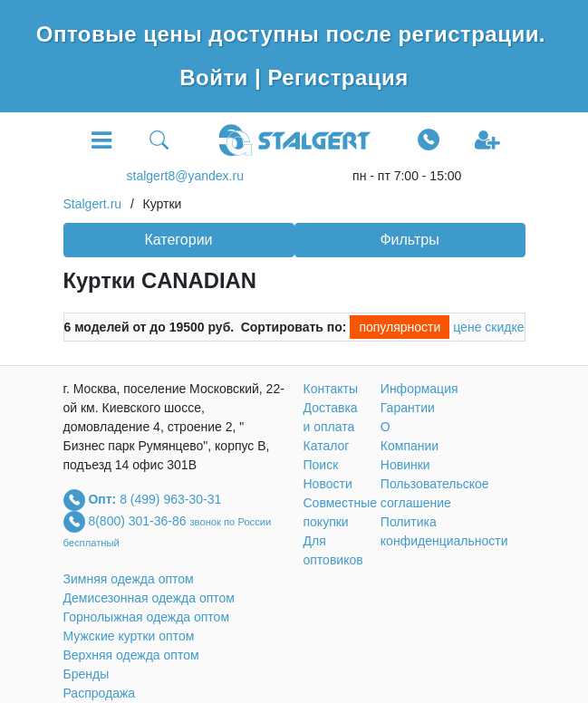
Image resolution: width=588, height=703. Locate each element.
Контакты (331, 389)
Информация (419, 389)
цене (467, 327)
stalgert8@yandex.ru (185, 176)
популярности (400, 327)
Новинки (405, 465)
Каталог (327, 446)
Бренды (87, 674)
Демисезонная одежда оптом (149, 598)
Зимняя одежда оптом (129, 579)
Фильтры (409, 240)
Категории (178, 240)
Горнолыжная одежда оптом (147, 617)
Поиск (321, 465)
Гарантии (408, 408)
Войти (217, 77)
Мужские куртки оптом (129, 636)
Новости (328, 484)
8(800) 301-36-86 (139, 520)
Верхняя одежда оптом (131, 655)
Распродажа (100, 693)
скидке (504, 327)
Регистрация (337, 77)
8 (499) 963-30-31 (170, 498)
